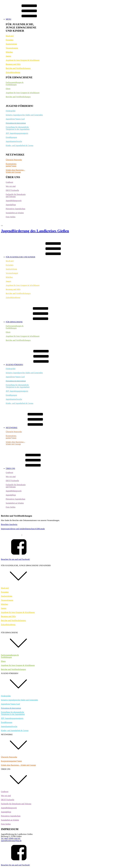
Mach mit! (10, 36)
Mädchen (9, 52)
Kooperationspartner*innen (11, 761)
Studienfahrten (11, 44)
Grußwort (9, 182)
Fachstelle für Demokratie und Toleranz (16, 804)
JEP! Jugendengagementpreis (17, 133)
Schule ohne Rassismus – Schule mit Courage (15, 171)
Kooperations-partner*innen (11, 165)
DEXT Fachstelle (12, 190)
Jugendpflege (11, 205)
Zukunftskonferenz (13, 72)
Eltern (8, 89)
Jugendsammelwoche (14, 141)
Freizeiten (10, 40)
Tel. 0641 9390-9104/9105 (11, 535)
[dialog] (61, 714)
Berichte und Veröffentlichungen (18, 68)
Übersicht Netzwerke (14, 160)
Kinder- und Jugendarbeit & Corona (19, 145)
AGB (37, 529)
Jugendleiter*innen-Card (15, 119)
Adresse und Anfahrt (17, 529)
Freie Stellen (11, 217)
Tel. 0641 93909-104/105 (11, 838)
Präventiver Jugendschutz (15, 209)
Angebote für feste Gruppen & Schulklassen (23, 60)
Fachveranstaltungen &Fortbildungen (15, 83)
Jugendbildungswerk (14, 201)
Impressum (5, 529)
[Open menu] (2, 226)
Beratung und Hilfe (13, 64)
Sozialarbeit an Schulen (15, 213)
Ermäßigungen (11, 137)
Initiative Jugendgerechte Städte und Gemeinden (24, 115)
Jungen (8, 56)
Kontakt (42, 529)
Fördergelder (11, 111)
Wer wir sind (11, 186)
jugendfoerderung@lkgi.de (33, 535)
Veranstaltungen (12, 48)
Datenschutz (30, 529)
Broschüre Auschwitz (9, 524)
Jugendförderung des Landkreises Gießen (35, 231)
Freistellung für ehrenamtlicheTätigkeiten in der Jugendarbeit (18, 128)
